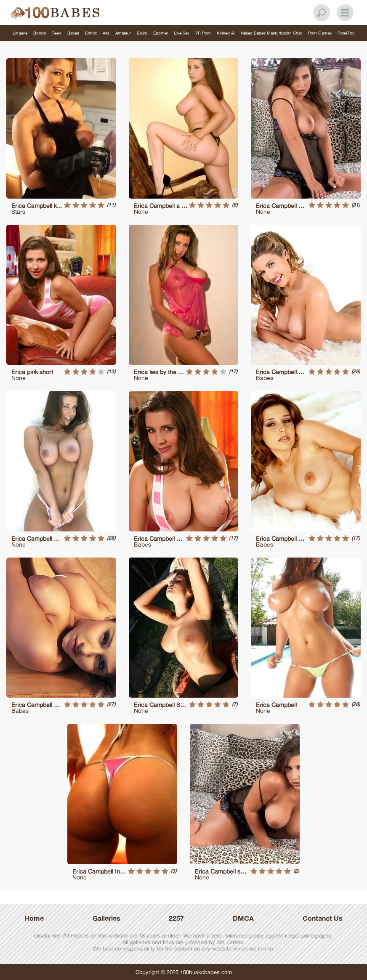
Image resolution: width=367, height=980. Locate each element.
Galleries (106, 918)
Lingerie (20, 33)
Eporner (161, 33)
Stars (18, 211)
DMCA (243, 918)
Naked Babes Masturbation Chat (271, 33)
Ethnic (91, 33)
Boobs (40, 33)
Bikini (142, 33)
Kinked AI (226, 33)
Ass (106, 33)
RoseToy (346, 33)
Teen (56, 33)
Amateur (123, 33)
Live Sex (182, 33)
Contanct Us (323, 918)
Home (34, 918)
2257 (176, 918)
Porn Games (320, 33)
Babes (73, 33)
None (141, 211)
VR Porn (203, 33)
